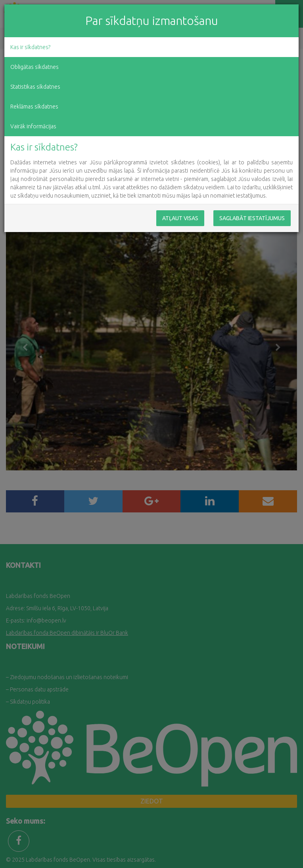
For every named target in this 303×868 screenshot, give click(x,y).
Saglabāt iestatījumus (252, 218)
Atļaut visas (180, 218)
